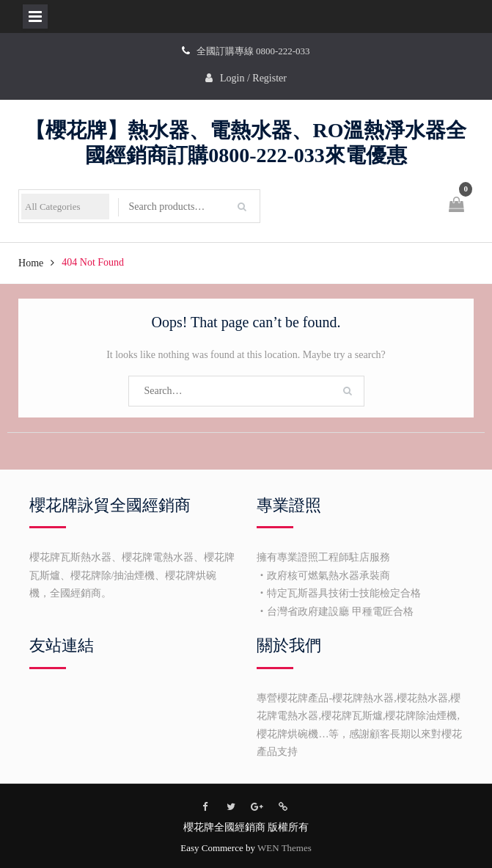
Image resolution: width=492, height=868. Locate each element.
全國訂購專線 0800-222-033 (253, 51)
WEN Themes (284, 848)
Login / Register (253, 78)
